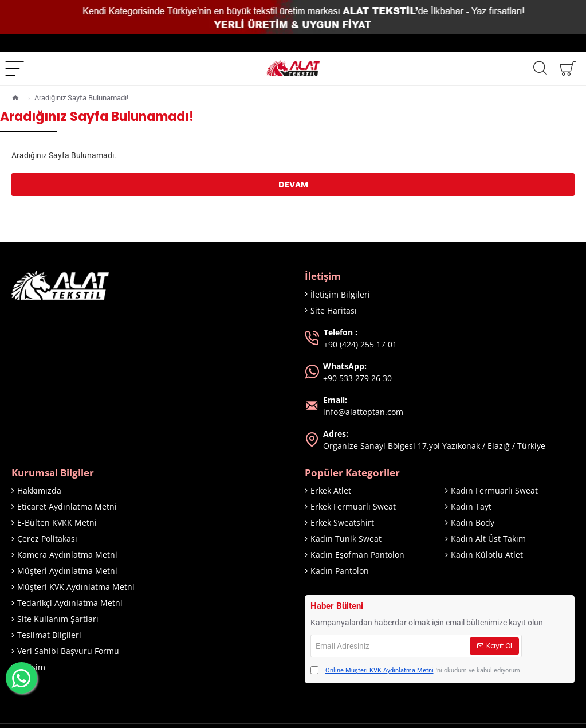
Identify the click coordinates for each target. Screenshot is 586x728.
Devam (293, 185)
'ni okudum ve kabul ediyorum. (416, 671)
